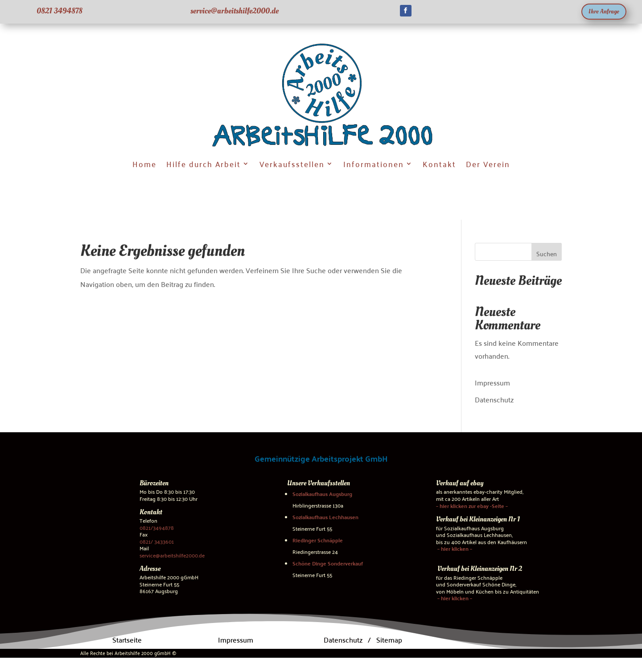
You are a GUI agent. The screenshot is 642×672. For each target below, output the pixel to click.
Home (144, 163)
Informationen (374, 163)
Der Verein (488, 163)
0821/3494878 (157, 527)
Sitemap (389, 639)
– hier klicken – (454, 549)
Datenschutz (494, 399)
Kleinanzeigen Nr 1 (494, 519)
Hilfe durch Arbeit (204, 163)
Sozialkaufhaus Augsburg (322, 494)
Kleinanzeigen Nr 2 (496, 569)
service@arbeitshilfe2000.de (235, 11)
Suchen (547, 254)
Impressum (492, 382)
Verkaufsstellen (292, 163)
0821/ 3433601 (157, 541)
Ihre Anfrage (604, 11)
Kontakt (439, 163)
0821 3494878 (60, 11)
